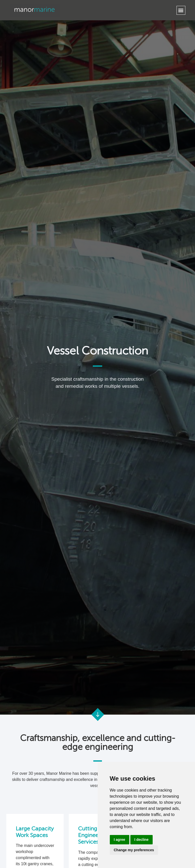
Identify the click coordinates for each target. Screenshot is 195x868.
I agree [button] (120, 840)
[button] (181, 10)
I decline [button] (141, 840)
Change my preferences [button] (134, 850)
